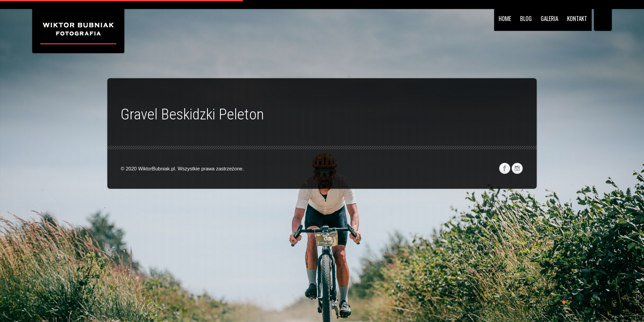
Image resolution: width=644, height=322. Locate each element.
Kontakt (577, 18)
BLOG (526, 18)
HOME (505, 18)
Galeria (549, 18)
